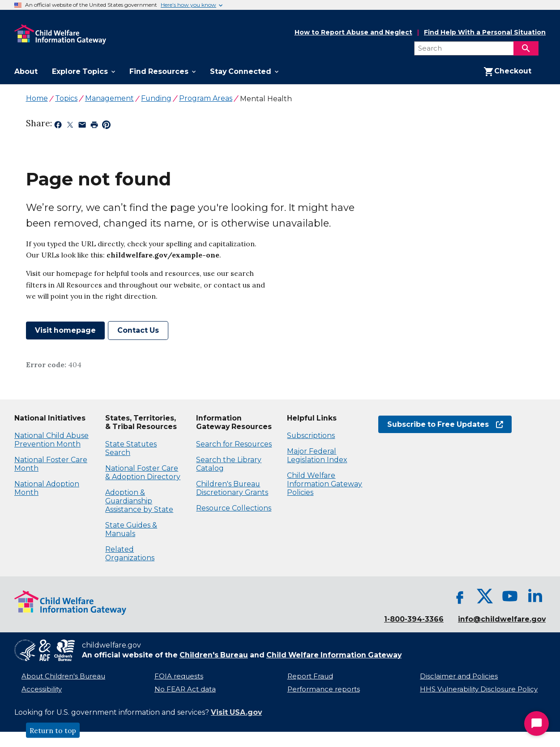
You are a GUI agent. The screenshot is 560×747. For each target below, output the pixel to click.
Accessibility (42, 689)
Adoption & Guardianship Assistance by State (139, 501)
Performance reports (324, 689)
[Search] (526, 48)
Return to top (53, 730)
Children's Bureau (214, 655)
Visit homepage (65, 330)
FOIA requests (179, 676)
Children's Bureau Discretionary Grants (232, 488)
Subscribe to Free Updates (445, 424)
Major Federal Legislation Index (317, 455)
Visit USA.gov (236, 712)
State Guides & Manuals (131, 529)
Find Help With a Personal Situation (485, 32)
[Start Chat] (536, 723)
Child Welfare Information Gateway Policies (325, 484)
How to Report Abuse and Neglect (353, 33)
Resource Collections (234, 508)
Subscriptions (311, 436)
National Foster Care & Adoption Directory (143, 472)
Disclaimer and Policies (459, 676)
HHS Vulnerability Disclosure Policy (479, 689)
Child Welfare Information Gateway (334, 655)
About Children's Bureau (63, 676)
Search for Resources (234, 444)
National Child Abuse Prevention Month (51, 440)
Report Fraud (310, 676)
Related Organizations (130, 554)
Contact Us (138, 330)
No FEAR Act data (185, 689)
